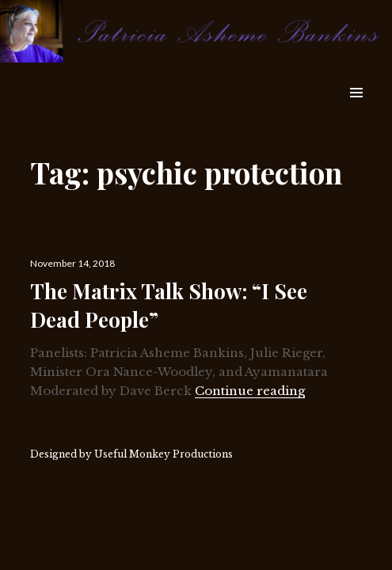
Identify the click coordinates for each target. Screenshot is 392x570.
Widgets (356, 110)
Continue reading (250, 391)
